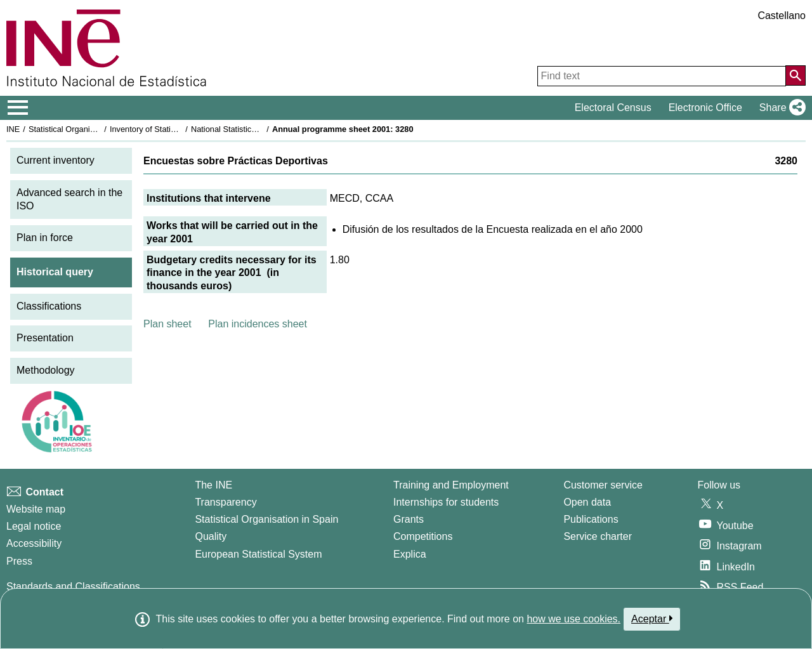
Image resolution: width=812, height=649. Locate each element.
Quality (211, 536)
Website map (36, 509)
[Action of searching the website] (796, 75)
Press (19, 561)
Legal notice (34, 526)
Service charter (598, 536)
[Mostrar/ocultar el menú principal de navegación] (18, 108)
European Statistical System (258, 554)
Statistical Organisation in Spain (86, 129)
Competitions (423, 536)
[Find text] (662, 76)
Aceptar (652, 619)
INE (13, 129)
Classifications (49, 306)
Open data (587, 502)
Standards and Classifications (73, 587)
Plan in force (45, 238)
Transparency (226, 502)
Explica (410, 554)
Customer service (603, 485)
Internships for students (446, 502)
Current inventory (56, 160)
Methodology (46, 370)
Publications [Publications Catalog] (591, 519)
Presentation (45, 338)
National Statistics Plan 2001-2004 (253, 129)
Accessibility (34, 543)
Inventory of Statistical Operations (170, 129)
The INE (213, 485)
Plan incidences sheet (258, 324)
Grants (409, 519)
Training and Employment (451, 485)
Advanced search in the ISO (69, 199)
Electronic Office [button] (705, 108)
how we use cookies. (573, 619)
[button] (780, 108)
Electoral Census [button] (613, 108)
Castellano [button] (782, 16)
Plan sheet (167, 324)
